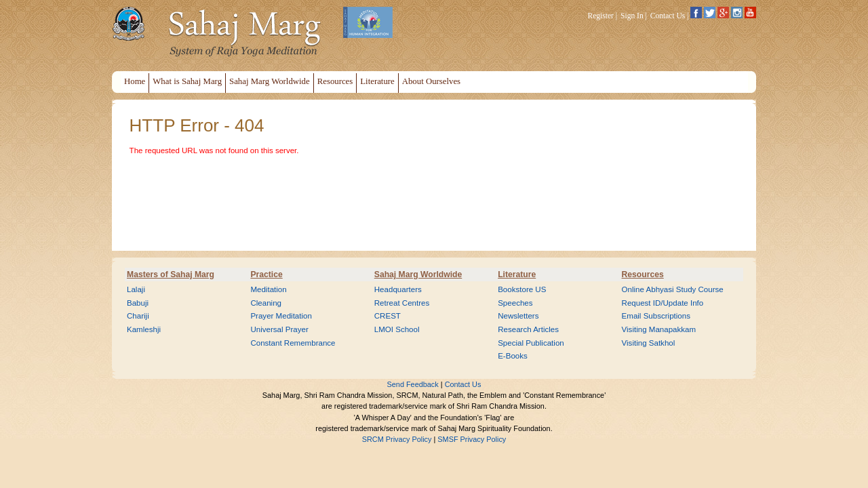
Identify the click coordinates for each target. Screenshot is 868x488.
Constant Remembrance (293, 343)
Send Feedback (413, 384)
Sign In (632, 16)
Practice (266, 274)
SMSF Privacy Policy (472, 439)
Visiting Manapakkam (659, 329)
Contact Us (668, 16)
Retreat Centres (402, 303)
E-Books (513, 356)
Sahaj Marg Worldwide (418, 274)
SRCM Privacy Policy (397, 439)
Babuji (138, 303)
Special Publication (531, 343)
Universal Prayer (279, 329)
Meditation (268, 289)
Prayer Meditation (281, 316)
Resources (643, 274)
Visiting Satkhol (649, 343)
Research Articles (528, 329)
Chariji (138, 316)
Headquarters (398, 289)
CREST (388, 316)
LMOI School (397, 329)
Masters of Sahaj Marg (171, 274)
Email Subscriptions (656, 316)
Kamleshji (144, 329)
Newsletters (518, 316)
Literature (517, 274)
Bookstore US (522, 289)
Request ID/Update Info (663, 303)
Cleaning (266, 303)
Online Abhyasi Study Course (673, 289)
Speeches (515, 303)
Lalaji (136, 289)
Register (601, 16)
